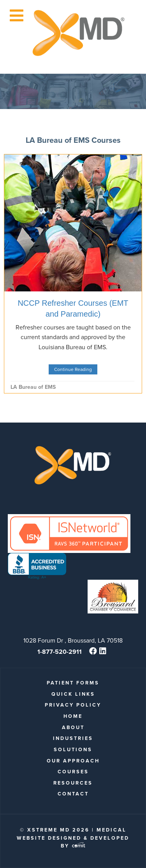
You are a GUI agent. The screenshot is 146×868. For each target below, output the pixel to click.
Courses (73, 772)
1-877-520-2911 (60, 652)
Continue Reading (73, 369)
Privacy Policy (73, 705)
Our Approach (73, 761)
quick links (73, 694)
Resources (73, 783)
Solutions (73, 749)
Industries (73, 738)
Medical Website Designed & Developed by (73, 838)
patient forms (73, 683)
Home (73, 716)
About (73, 727)
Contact (73, 794)
